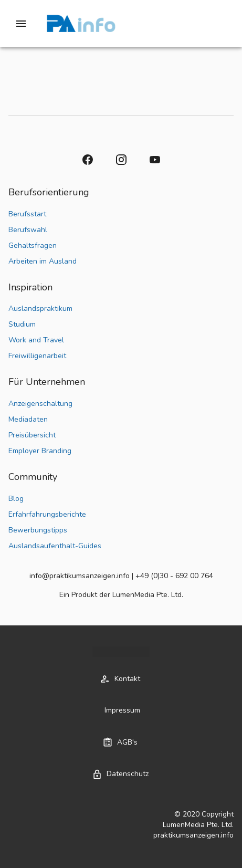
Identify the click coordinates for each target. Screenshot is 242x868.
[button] (88, 160)
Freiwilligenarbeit (37, 356)
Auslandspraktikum (40, 308)
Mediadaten (28, 419)
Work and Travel (36, 340)
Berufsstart (27, 214)
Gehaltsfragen (33, 245)
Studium (22, 324)
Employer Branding (40, 451)
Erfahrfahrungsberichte (47, 514)
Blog (16, 499)
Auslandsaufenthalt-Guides (55, 546)
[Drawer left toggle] (21, 24)
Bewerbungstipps (38, 530)
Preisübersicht (32, 435)
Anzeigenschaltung (40, 404)
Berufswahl (28, 230)
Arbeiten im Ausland (43, 261)
